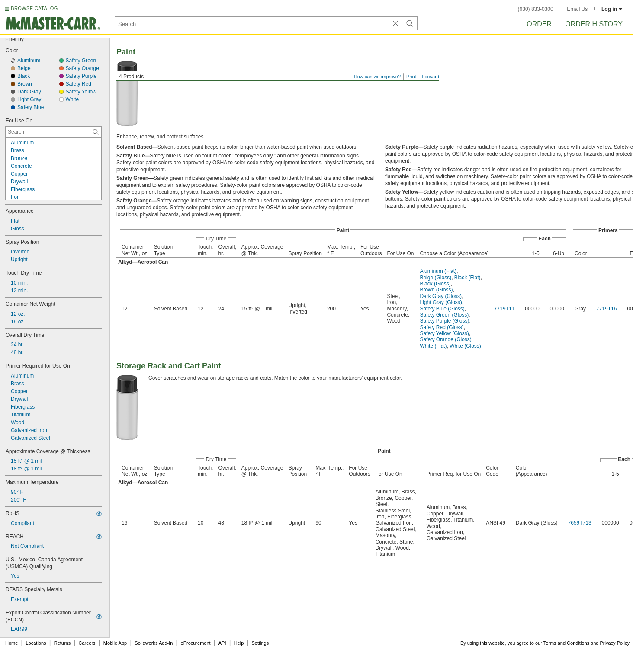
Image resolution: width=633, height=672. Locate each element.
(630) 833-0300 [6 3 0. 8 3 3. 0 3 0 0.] (536, 9)
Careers (87, 643)
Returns (63, 643)
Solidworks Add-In (154, 643)
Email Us (577, 9)
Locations (36, 643)
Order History (594, 24)
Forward (431, 77)
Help (239, 643)
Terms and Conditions (566, 643)
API (222, 643)
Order (539, 24)
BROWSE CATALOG (34, 8)
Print (411, 77)
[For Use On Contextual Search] (53, 132)
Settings (260, 643)
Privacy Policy (615, 643)
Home (11, 643)
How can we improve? (377, 77)
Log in (612, 9)
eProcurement (196, 643)
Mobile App (115, 643)
